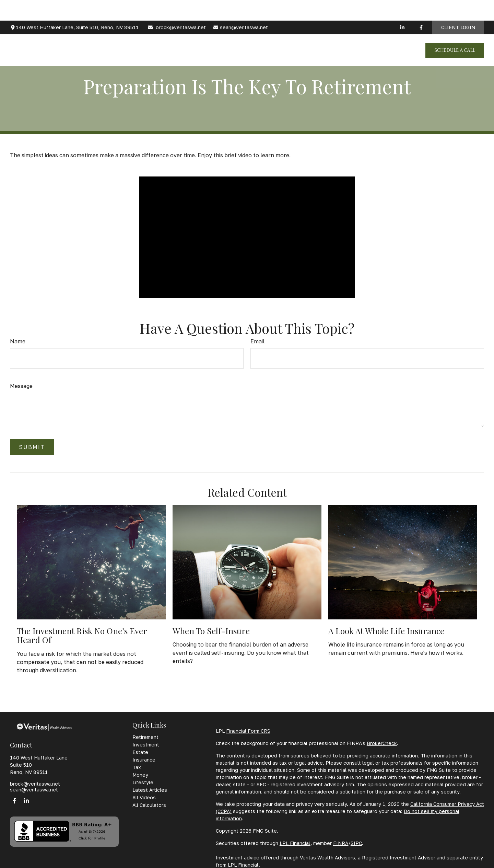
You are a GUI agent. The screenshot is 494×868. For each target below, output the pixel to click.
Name (18, 341)
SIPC (356, 843)
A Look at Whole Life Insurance (386, 631)
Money (140, 775)
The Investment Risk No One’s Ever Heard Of (82, 635)
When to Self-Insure (211, 631)
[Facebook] (421, 7)
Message (21, 386)
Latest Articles (150, 790)
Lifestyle (143, 782)
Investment (146, 745)
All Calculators (149, 805)
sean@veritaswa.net (240, 7)
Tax (137, 767)
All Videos (144, 797)
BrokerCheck (382, 743)
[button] (168, 30)
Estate (140, 752)
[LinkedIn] (402, 7)
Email (257, 341)
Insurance (144, 760)
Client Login (458, 7)
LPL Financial (295, 843)
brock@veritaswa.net (177, 7)
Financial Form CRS (248, 731)
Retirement (145, 737)
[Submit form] (32, 447)
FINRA (341, 843)
